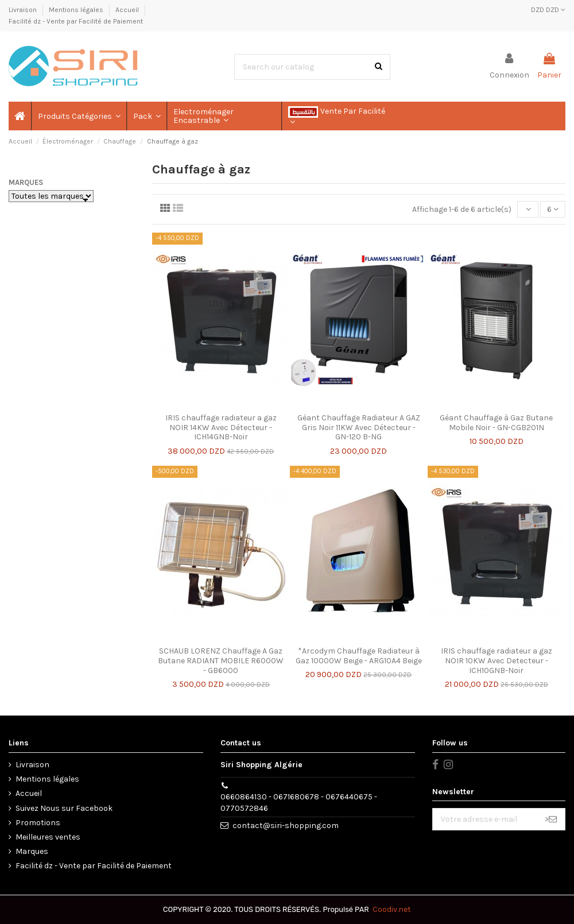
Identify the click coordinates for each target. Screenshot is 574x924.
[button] (79, 116)
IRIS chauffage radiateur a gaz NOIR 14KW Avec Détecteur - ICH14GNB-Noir (221, 428)
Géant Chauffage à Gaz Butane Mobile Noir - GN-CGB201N (496, 423)
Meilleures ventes (48, 837)
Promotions (38, 823)
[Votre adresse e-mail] (485, 819)
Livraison (24, 10)
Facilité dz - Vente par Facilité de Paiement (76, 21)
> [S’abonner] (551, 819)
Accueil (128, 10)
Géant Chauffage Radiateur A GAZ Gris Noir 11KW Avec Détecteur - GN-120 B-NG (359, 428)
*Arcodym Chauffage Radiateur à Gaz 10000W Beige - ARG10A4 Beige (359, 656)
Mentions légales (77, 10)
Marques (26, 182)
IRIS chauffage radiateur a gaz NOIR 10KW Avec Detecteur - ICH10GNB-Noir (497, 661)
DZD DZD (548, 10)
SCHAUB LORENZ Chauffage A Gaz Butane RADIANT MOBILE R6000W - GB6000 (221, 661)
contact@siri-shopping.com (286, 826)
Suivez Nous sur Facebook (64, 808)
